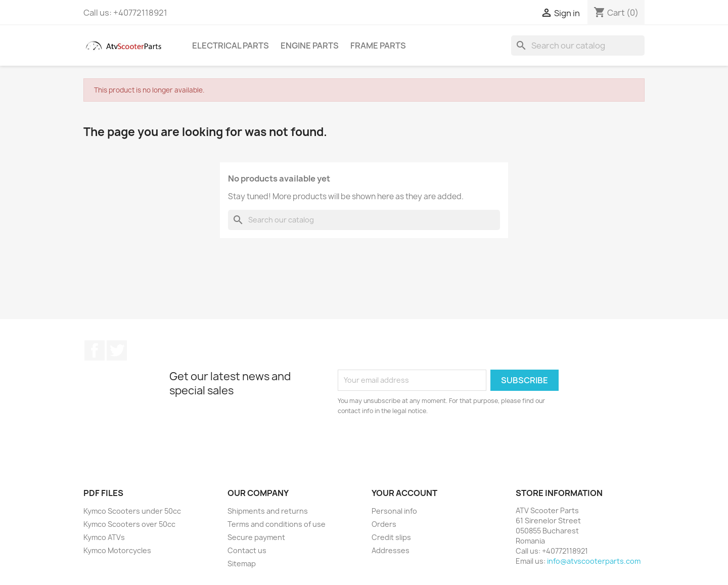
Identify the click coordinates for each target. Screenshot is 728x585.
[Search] (578, 46)
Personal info (394, 511)
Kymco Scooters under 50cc (132, 511)
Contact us (247, 550)
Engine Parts (310, 46)
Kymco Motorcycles (117, 550)
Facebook (95, 350)
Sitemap (242, 564)
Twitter (117, 350)
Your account (404, 493)
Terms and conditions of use (277, 524)
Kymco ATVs (104, 537)
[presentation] (422, 444)
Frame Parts (378, 46)
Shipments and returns (268, 511)
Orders (384, 524)
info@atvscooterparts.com (594, 561)
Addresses (391, 550)
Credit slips (391, 537)
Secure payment (256, 537)
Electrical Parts (231, 46)
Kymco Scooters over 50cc (129, 524)
